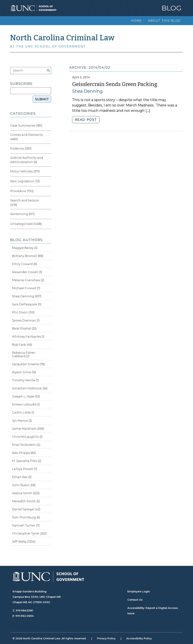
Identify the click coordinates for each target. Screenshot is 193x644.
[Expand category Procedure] (48, 191)
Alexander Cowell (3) (27, 272)
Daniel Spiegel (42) (26, 509)
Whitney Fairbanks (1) (28, 337)
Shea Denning (87, 91)
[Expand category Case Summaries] (48, 126)
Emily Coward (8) (25, 264)
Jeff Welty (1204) (24, 542)
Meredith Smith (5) (26, 501)
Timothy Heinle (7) (26, 380)
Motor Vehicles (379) (25, 171)
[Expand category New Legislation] (48, 181)
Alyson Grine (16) (24, 372)
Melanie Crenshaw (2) (28, 280)
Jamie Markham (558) (28, 429)
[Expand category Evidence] (48, 149)
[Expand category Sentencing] (48, 214)
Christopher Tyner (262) (29, 534)
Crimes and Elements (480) (26, 137)
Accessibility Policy (139, 638)
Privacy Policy (106, 638)
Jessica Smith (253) (26, 493)
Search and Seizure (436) (25, 203)
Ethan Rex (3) (22, 477)
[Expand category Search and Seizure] (48, 203)
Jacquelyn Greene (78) (29, 364)
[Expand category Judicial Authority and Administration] (48, 160)
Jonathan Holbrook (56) (30, 388)
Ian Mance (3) (22, 421)
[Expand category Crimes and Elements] (48, 137)
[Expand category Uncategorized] (48, 224)
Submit (42, 99)
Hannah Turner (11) (26, 525)
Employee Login (139, 591)
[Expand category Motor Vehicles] (48, 171)
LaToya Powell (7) (25, 469)
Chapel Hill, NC (22, 602)
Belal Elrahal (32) (24, 329)
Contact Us (135, 600)
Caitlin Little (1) (23, 413)
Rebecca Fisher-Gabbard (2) (24, 354)
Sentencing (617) (23, 214)
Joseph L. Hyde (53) (26, 396)
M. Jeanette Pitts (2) (27, 461)
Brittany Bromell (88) (28, 256)
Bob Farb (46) (22, 345)
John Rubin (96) (24, 485)
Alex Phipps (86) (24, 453)
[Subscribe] (31, 91)
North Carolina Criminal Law (62, 38)
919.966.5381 (24, 610)
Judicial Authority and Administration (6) (27, 160)
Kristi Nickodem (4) (26, 445)
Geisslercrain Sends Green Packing (115, 84)
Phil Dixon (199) (23, 312)
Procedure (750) (22, 191)
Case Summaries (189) (26, 126)
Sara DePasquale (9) (27, 304)
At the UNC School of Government (48, 46)
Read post (86, 120)
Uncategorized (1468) (26, 224)
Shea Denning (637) (27, 296)
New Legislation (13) (25, 181)
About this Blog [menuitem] (164, 21)
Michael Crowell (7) (26, 288)
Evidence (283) (21, 148)
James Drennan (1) (26, 320)
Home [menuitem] (136, 21)
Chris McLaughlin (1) (27, 437)
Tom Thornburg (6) (26, 517)
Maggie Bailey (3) (25, 248)
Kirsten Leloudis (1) (26, 405)
